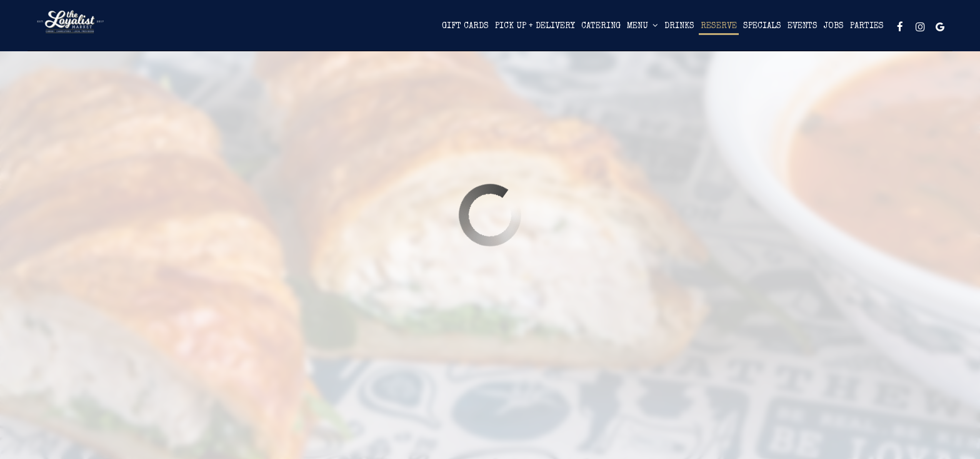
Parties (789, 31)
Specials (685, 31)
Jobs (756, 31)
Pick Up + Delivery (457, 31)
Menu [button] (565, 30)
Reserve (641, 31)
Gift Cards (388, 31)
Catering (523, 31)
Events (725, 31)
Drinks (602, 31)
